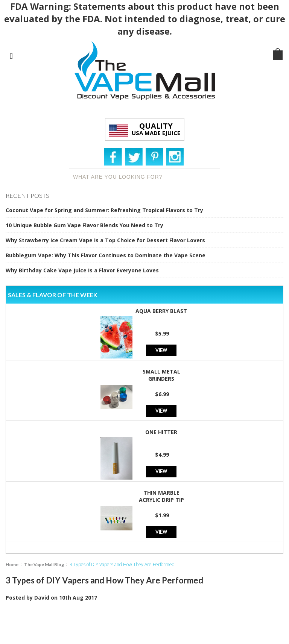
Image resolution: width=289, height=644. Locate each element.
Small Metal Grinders (161, 375)
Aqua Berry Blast (161, 311)
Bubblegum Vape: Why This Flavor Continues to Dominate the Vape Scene (106, 255)
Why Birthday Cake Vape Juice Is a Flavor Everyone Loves (82, 270)
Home (12, 564)
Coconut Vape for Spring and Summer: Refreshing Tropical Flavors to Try (104, 210)
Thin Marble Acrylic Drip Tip (161, 496)
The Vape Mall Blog (44, 564)
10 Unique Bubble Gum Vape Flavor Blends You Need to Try (84, 225)
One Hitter (161, 432)
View (161, 350)
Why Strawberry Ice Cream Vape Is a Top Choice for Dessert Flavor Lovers (105, 240)
